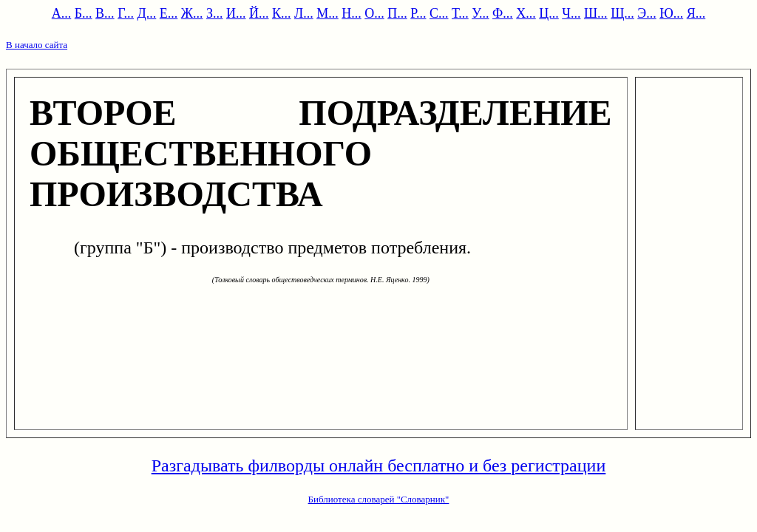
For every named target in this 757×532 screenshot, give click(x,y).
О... (374, 13)
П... (397, 13)
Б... (84, 13)
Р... (418, 13)
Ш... (596, 13)
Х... (526, 13)
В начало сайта (37, 45)
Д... (147, 13)
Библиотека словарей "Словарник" (379, 499)
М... (327, 13)
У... (480, 13)
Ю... (671, 13)
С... (439, 13)
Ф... (503, 13)
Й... (259, 13)
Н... (352, 13)
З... (215, 13)
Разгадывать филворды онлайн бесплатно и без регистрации (379, 465)
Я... (696, 13)
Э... (646, 13)
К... (282, 13)
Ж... (192, 13)
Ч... (571, 13)
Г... (126, 13)
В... (105, 13)
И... (236, 13)
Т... (460, 13)
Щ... (622, 13)
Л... (304, 13)
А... (62, 13)
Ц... (549, 13)
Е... (169, 13)
